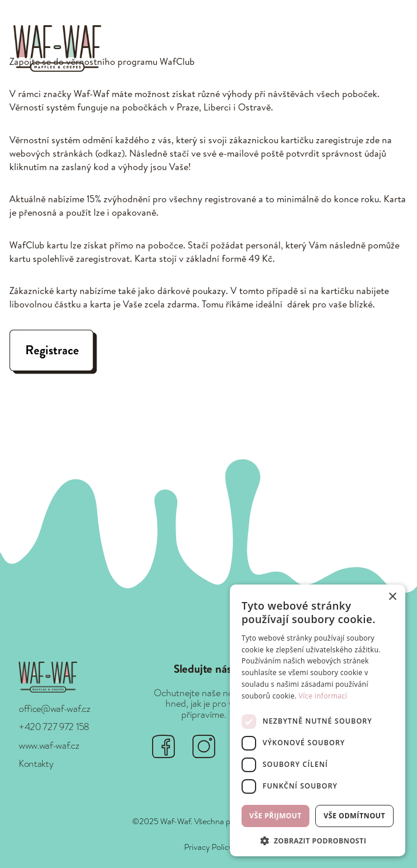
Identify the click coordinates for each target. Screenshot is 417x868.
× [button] (392, 597)
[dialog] (318, 720)
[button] (394, 49)
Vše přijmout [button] (275, 816)
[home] (54, 48)
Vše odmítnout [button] (354, 816)
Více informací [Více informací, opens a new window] (323, 696)
